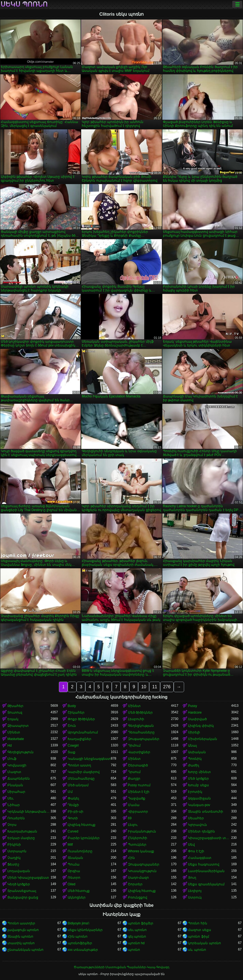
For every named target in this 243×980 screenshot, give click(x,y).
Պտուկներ (137, 845)
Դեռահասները (141, 732)
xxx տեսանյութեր (83, 950)
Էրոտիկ (195, 792)
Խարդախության (22, 831)
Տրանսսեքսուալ (22, 891)
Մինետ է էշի (139, 792)
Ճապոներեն (19, 779)
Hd (9, 746)
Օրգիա (74, 871)
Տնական (75, 858)
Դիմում (134, 746)
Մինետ (134, 706)
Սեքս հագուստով (204, 864)
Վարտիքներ (139, 752)
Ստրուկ (195, 897)
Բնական (15, 785)
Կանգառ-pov (199, 805)
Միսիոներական (203, 739)
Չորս (12, 825)
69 (130, 818)
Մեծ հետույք (79, 891)
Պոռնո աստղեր (21, 923)
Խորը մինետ (199, 772)
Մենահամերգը (81, 779)
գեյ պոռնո (137, 937)
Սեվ (191, 845)
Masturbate (16, 739)
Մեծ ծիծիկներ (140, 713)
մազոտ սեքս (199, 930)
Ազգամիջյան (199, 798)
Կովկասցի (17, 765)
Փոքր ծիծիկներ (81, 719)
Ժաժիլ (193, 765)
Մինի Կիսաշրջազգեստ (28, 878)
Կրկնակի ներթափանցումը (29, 812)
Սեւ (10, 798)
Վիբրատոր (138, 812)
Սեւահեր (196, 818)
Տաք (72, 752)
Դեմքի (73, 805)
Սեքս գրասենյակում (206, 884)
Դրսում (134, 772)
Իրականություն (142, 831)
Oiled (72, 884)
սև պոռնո (197, 950)
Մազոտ (14, 772)
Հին (131, 858)
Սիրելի (194, 732)
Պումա (74, 864)
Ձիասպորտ (18, 726)
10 (144, 687)
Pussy (193, 706)
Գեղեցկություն (21, 752)
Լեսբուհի (136, 719)
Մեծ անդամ (78, 785)
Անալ (192, 746)
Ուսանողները (80, 851)
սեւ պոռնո (137, 930)
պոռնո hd (136, 943)
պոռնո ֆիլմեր (141, 923)
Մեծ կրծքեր (198, 779)
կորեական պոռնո (204, 943)
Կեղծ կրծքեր (19, 884)
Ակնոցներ (77, 897)
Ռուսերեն (16, 818)
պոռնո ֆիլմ (198, 937)
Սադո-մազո (139, 878)
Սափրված (197, 719)
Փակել (73, 798)
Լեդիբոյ (195, 891)
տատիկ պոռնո (21, 943)
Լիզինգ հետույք (82, 825)
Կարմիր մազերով (84, 772)
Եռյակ (13, 719)
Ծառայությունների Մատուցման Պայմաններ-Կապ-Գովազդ (121, 967)
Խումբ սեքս (198, 785)
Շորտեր (135, 884)
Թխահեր (15, 706)
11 (155, 687)
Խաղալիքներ (80, 739)
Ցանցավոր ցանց (23, 897)
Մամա (134, 805)
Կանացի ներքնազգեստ (89, 759)
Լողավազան (19, 871)
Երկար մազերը (21, 838)
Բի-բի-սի (76, 812)
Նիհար (14, 805)
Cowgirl (73, 746)
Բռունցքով (138, 897)
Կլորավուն (197, 825)
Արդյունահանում (83, 732)
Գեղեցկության (141, 726)
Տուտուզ (15, 713)
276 (167, 687)
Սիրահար (16, 792)
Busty (72, 706)
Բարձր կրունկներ (84, 838)
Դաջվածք (137, 798)
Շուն (72, 726)
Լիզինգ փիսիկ (201, 726)
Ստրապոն (17, 851)
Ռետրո (74, 878)
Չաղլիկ (14, 858)
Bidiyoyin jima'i (78, 923)
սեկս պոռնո (24, 4)
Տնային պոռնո (20, 937)
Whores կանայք (141, 851)
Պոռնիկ (195, 759)
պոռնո (134, 950)
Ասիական (197, 752)
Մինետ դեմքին (201, 831)
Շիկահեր (76, 713)
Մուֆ (12, 759)
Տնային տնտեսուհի (205, 812)
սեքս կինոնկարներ (85, 930)
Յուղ (192, 878)
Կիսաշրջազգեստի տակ (210, 838)
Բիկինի (14, 845)
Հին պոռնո (78, 937)
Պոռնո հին (197, 923)
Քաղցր (134, 779)
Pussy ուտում (139, 785)
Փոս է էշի (196, 851)
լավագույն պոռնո (23, 930)
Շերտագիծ (138, 765)
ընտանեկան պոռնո (25, 950)
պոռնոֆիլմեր (80, 943)
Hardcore (195, 713)
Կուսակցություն (142, 871)
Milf (70, 845)
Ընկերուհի (138, 838)
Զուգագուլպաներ (144, 739)
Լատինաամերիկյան (206, 871)
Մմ (70, 792)
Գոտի (73, 818)
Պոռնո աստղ (79, 765)
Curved (73, 831)
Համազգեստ (200, 858)
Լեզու (133, 825)
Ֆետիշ (13, 864)
